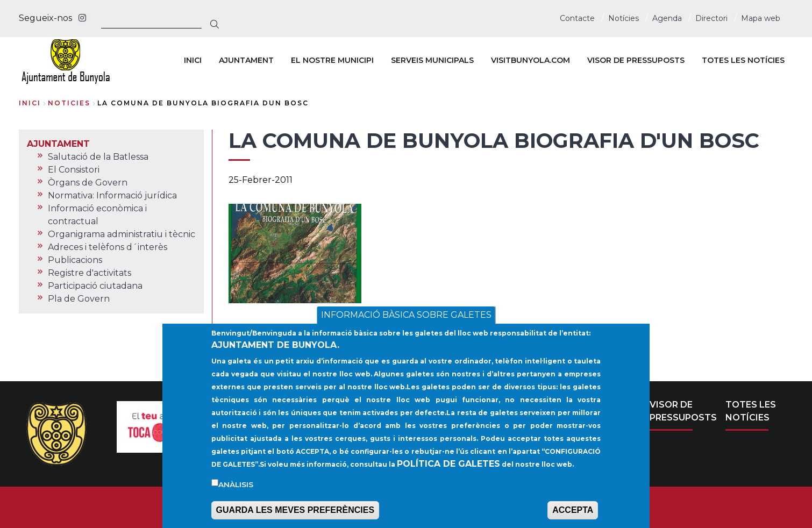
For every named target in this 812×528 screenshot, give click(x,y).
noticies (69, 103)
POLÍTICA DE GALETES (448, 474)
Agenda (667, 18)
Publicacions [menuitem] (75, 260)
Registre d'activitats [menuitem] (90, 273)
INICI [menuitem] (193, 60)
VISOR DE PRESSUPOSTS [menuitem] (636, 60)
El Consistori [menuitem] (74, 170)
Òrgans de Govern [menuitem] (88, 183)
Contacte (577, 18)
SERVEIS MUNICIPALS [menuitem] (432, 60)
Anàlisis (236, 495)
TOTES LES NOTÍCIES (751, 411)
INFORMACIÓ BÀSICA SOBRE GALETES (406, 326)
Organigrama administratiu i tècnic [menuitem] (122, 234)
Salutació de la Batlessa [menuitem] (98, 157)
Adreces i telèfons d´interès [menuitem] (108, 247)
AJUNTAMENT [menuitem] (246, 60)
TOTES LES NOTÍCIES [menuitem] (743, 60)
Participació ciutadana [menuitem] (95, 286)
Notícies (624, 18)
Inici (30, 103)
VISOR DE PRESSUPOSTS (683, 411)
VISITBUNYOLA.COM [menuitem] (530, 60)
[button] (295, 254)
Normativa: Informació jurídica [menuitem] (112, 195)
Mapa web (761, 18)
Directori (711, 18)
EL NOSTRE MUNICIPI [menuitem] (332, 60)
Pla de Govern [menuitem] (79, 299)
